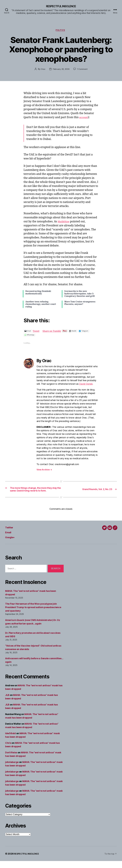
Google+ (11, 544)
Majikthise (64, 223)
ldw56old (10, 740)
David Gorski (86, 385)
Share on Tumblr (55, 332)
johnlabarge (12, 769)
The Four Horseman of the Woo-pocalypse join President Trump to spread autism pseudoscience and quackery (33, 614)
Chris (8, 750)
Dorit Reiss (11, 759)
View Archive (44, 471)
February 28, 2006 (61, 70)
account (84, 118)
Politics (61, 31)
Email (9, 539)
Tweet (37, 332)
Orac (42, 70)
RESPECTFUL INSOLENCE (61, 6)
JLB (7, 702)
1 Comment (83, 70)
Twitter (10, 534)
